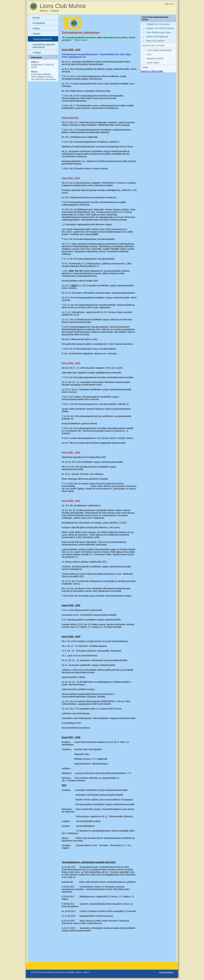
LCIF (149, 54)
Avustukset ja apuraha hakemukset (44, 46)
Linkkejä (37, 53)
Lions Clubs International (159, 50)
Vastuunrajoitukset (166, 972)
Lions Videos (153, 63)
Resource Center (155, 58)
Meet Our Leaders (155, 41)
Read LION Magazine (157, 37)
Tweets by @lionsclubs (152, 71)
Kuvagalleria (39, 23)
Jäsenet (37, 34)
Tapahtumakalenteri (42, 39)
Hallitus (36, 28)
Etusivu (36, 18)
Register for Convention (158, 24)
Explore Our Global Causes (160, 28)
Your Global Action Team (159, 32)
